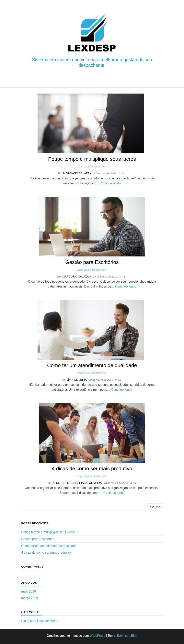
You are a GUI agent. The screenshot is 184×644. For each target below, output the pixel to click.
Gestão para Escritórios (92, 262)
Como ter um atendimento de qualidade (92, 365)
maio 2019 (29, 591)
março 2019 (30, 598)
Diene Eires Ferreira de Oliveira (77, 483)
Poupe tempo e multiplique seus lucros (92, 159)
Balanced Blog (127, 636)
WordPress (97, 636)
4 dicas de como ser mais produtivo (92, 469)
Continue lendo (110, 183)
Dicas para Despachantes (91, 167)
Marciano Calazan (78, 173)
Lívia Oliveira (77, 380)
